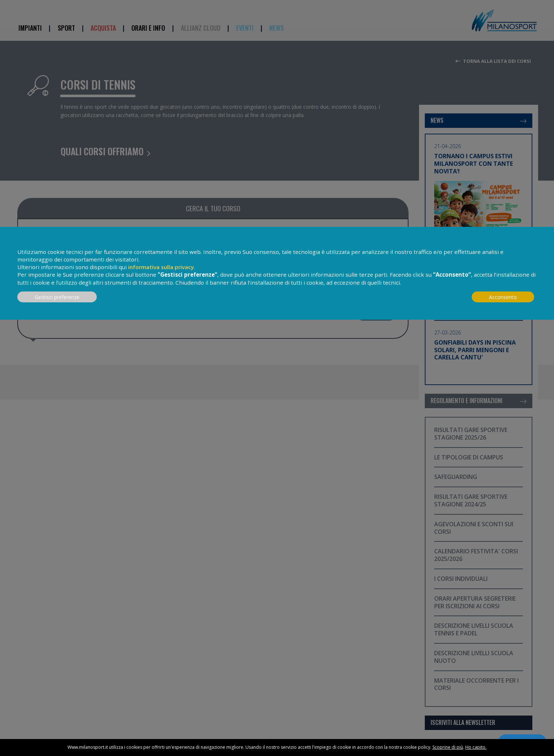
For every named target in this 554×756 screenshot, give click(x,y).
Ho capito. (476, 747)
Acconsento (503, 297)
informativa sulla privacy (161, 267)
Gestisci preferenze (57, 297)
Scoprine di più (448, 747)
